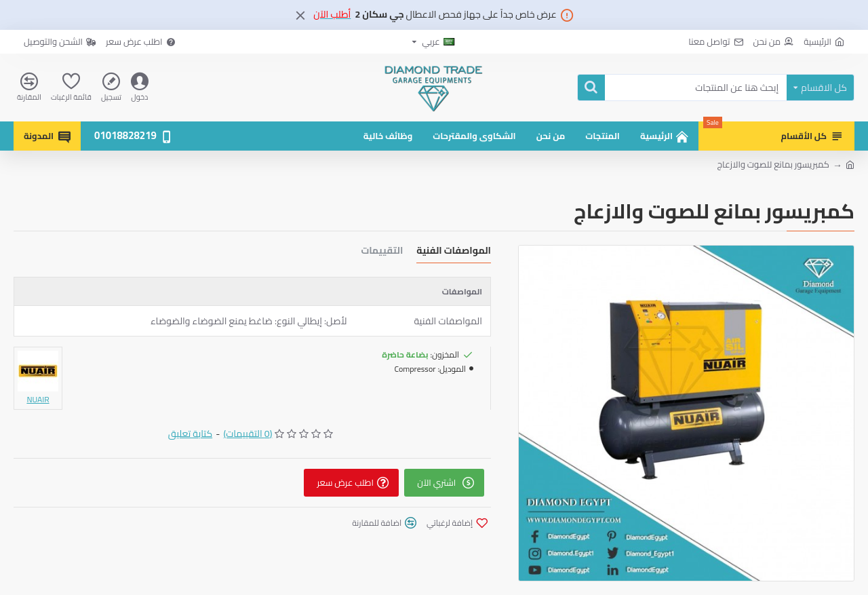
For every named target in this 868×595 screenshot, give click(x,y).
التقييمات (382, 252)
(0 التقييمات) (248, 434)
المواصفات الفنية (454, 252)
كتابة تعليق (191, 434)
